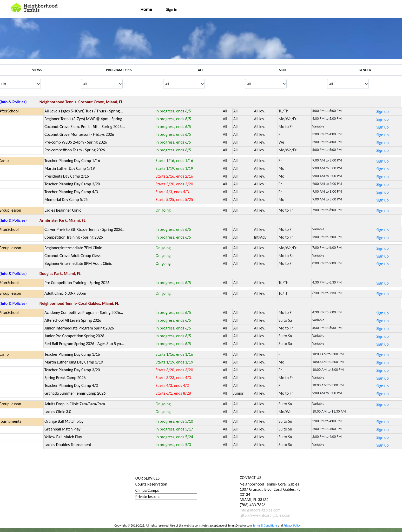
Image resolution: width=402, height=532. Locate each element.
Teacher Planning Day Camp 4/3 (71, 192)
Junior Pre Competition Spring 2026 (74, 336)
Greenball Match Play (62, 429)
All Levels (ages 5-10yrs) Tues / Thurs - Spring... (84, 111)
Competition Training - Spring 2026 (74, 237)
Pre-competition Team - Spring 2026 (75, 150)
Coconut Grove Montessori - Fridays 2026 (79, 134)
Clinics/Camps (147, 490)
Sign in (172, 9)
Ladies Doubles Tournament (68, 445)
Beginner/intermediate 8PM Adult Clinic (78, 263)
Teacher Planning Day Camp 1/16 (72, 161)
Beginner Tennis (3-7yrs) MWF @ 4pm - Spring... (85, 119)
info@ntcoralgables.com (260, 510)
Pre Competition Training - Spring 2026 (77, 283)
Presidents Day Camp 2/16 (67, 176)
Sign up (382, 112)
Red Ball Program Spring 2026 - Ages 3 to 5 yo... (84, 344)
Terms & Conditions (265, 526)
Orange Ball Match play (64, 421)
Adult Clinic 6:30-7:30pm (65, 293)
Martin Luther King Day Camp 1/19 (74, 362)
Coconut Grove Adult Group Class (73, 256)
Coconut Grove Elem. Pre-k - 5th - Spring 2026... (85, 127)
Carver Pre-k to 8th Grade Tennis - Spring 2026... (85, 229)
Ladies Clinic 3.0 (58, 412)
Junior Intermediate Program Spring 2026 (79, 328)
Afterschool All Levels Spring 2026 (73, 320)
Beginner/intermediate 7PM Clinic (73, 248)
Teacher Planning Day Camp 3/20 (72, 184)
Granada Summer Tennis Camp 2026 (75, 393)
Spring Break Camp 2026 (65, 378)
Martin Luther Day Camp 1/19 (70, 168)
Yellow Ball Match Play (63, 437)
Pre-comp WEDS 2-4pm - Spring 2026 (76, 142)
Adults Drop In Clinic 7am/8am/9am (75, 404)
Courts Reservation (151, 484)
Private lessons (148, 497)
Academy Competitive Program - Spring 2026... (84, 312)
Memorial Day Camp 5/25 (66, 200)
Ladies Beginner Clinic (63, 210)
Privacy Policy (292, 526)
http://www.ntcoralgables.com (265, 515)
